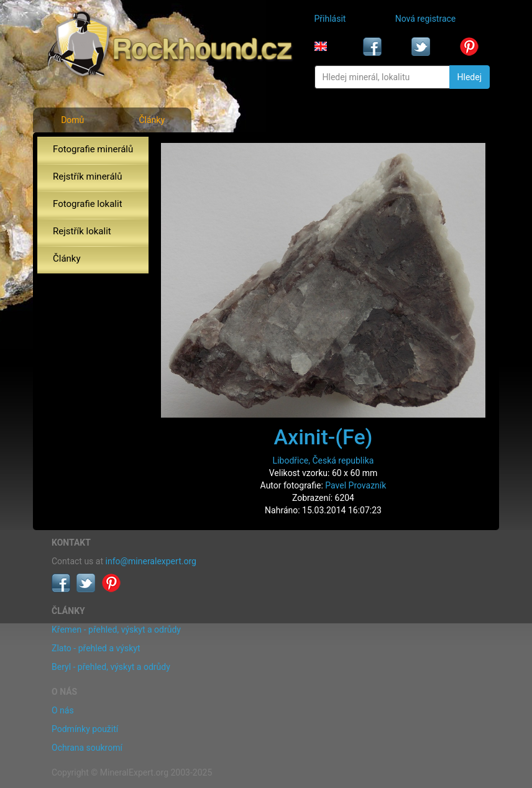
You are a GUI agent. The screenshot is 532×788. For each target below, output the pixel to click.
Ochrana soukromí (87, 748)
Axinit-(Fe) (323, 437)
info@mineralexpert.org (151, 561)
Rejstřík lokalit (82, 231)
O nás (63, 710)
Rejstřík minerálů (87, 176)
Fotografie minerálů (93, 149)
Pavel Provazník (355, 485)
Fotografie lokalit (88, 204)
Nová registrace (426, 19)
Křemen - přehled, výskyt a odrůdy (116, 630)
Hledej (470, 77)
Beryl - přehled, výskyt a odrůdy (111, 667)
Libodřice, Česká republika (323, 460)
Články (152, 120)
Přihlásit (330, 19)
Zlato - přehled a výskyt (96, 648)
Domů (72, 120)
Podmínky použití (85, 729)
